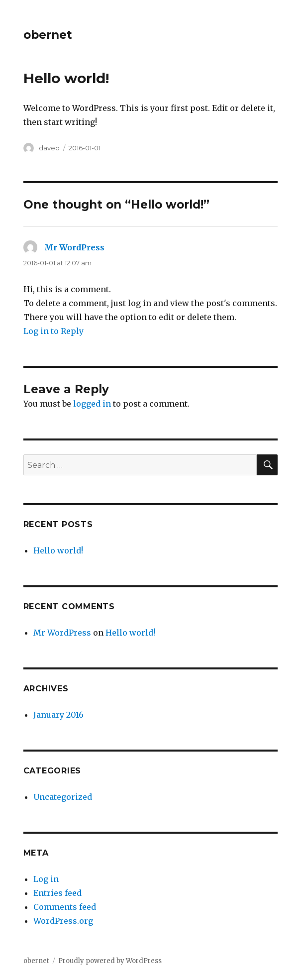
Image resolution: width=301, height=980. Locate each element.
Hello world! (58, 550)
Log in (46, 879)
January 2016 (58, 715)
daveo (49, 148)
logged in (92, 404)
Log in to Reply (53, 331)
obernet (48, 35)
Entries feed (57, 893)
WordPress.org (63, 921)
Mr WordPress (74, 247)
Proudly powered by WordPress (110, 961)
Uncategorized (63, 797)
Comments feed (65, 907)
